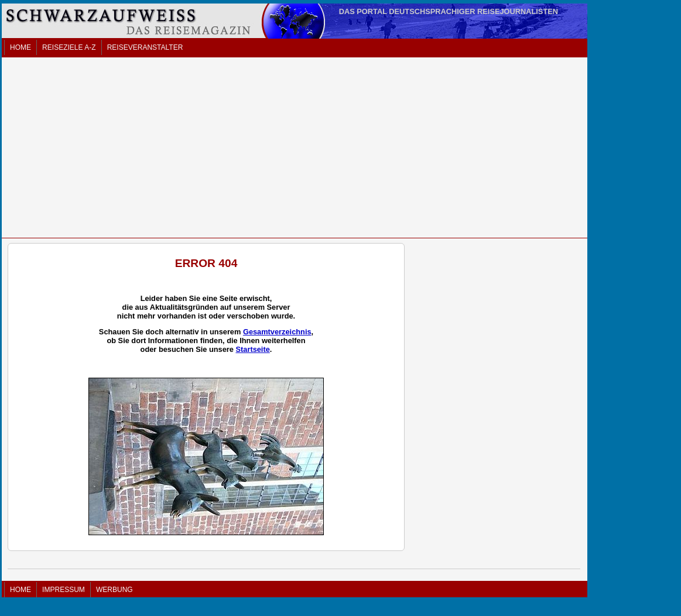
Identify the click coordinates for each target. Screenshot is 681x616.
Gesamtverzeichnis (277, 332)
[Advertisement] (295, 148)
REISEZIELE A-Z (69, 47)
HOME (20, 47)
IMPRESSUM (64, 590)
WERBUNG (114, 590)
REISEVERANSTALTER (145, 47)
